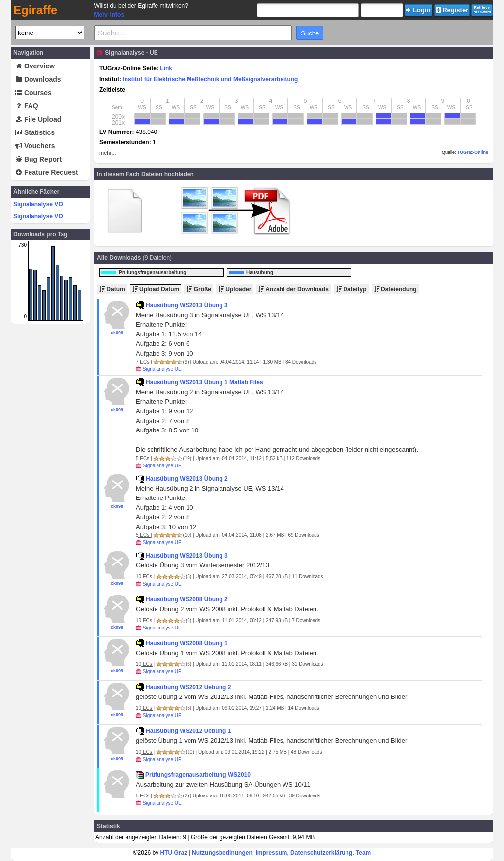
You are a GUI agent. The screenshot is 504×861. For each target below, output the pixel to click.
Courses (33, 93)
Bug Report (38, 159)
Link (166, 68)
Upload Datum (156, 289)
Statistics (35, 132)
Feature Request (47, 172)
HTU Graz (174, 853)
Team (363, 853)
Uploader (235, 289)
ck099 (117, 333)
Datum (112, 289)
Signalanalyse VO (38, 204)
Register (452, 10)
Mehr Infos (109, 15)
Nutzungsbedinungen (222, 853)
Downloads (38, 79)
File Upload (38, 119)
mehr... (108, 153)
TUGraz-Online (473, 152)
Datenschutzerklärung (321, 853)
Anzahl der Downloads (293, 289)
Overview (35, 66)
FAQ (27, 106)
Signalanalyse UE (162, 369)
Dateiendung (395, 289)
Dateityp (351, 289)
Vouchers (35, 146)
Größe (199, 289)
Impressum (271, 853)
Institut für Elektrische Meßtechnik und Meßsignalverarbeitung (210, 79)
